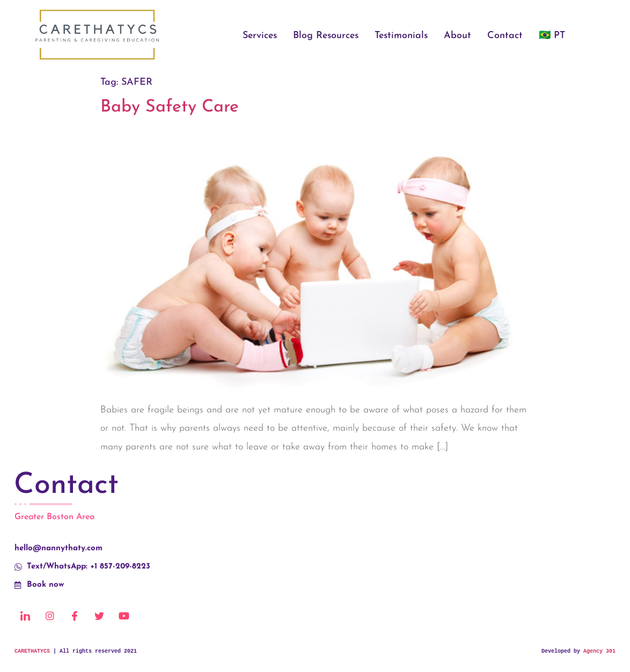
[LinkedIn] (25, 616)
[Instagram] (50, 616)
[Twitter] (99, 616)
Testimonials (401, 36)
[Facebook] (75, 616)
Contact (505, 36)
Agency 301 (599, 652)
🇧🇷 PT (552, 36)
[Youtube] (124, 616)
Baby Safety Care (170, 107)
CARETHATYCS (32, 652)
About (457, 36)
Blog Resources (326, 36)
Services (260, 36)
